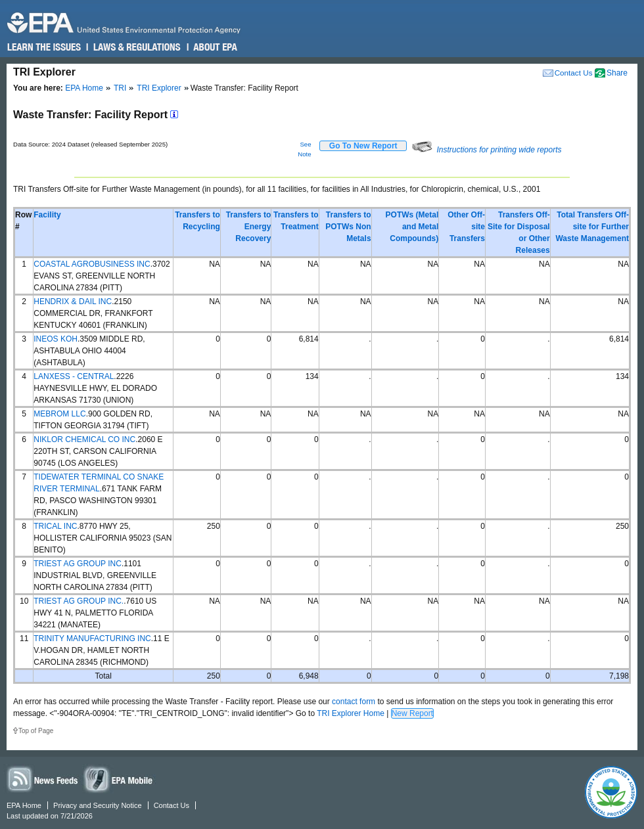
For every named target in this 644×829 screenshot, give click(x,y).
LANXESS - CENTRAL (74, 376)
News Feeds (43, 779)
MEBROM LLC (59, 414)
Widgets (119, 779)
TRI (120, 88)
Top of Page (36, 731)
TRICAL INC (55, 526)
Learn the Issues (44, 47)
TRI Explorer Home (351, 713)
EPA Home (84, 88)
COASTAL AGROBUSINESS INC (92, 264)
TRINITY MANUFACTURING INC (92, 639)
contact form (354, 702)
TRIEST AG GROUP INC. (79, 601)
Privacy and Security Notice (98, 805)
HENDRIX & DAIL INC (73, 302)
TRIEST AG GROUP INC (78, 564)
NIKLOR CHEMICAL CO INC (84, 439)
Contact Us (574, 73)
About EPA (215, 47)
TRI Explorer (159, 88)
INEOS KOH (56, 339)
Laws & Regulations (136, 47)
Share (617, 73)
